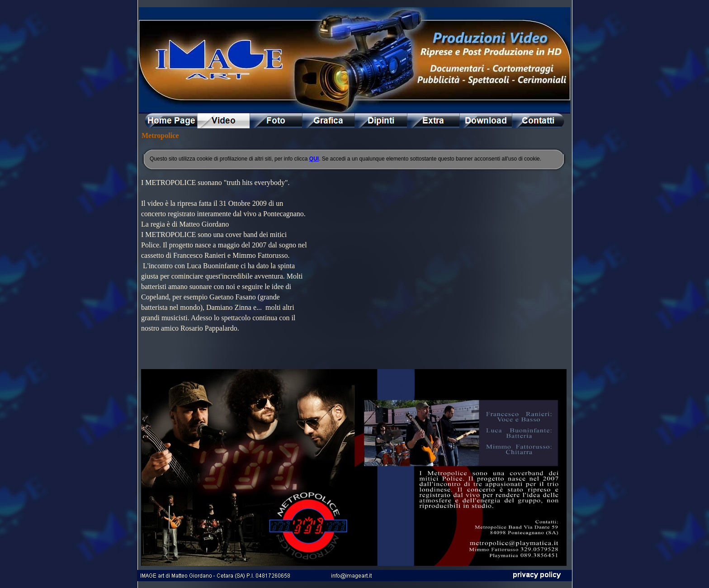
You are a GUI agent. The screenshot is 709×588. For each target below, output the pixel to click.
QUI (314, 159)
